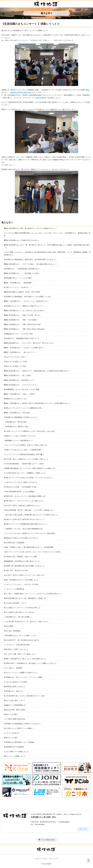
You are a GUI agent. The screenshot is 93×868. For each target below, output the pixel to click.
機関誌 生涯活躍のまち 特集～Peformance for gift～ (23, 324)
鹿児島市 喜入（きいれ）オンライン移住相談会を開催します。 (26, 496)
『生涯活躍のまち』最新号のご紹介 (17, 427)
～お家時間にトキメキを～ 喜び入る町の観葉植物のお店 (23, 529)
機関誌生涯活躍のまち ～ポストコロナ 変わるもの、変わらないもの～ (29, 343)
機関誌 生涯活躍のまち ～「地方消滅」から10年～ (22, 273)
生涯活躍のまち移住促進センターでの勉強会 (19, 742)
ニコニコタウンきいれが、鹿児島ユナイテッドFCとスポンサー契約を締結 (29, 533)
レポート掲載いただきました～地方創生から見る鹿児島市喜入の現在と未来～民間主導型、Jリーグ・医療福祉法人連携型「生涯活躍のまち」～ (47, 253)
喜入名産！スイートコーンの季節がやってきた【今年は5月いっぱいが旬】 (30, 431)
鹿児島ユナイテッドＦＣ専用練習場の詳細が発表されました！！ (26, 524)
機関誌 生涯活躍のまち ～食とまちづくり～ (20, 352)
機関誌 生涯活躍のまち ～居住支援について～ (20, 380)
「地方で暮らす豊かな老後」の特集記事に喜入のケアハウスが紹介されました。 (31, 515)
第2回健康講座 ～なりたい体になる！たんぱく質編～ (22, 389)
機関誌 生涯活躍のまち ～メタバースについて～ (21, 385)
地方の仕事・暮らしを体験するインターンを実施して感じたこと (26, 459)
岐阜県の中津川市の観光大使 (21, 92)
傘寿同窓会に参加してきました (15, 687)
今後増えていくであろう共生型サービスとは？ (20, 436)
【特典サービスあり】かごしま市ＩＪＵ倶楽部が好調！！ (24, 450)
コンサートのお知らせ (12, 733)
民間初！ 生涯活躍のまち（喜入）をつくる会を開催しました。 (26, 659)
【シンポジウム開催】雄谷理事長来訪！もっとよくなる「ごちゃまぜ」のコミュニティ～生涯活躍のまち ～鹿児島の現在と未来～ (47, 234)
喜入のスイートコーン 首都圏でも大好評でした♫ (21, 673)
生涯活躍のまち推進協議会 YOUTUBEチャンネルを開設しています (27, 297)
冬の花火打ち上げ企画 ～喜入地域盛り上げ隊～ (21, 487)
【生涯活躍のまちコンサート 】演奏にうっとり (20, 635)
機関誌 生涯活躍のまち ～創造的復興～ (18, 283)
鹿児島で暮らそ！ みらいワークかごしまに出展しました (24, 501)
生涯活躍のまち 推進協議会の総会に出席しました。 (22, 338)
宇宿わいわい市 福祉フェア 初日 (15, 366)
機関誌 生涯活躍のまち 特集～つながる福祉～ (21, 320)
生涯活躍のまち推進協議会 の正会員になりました (21, 417)
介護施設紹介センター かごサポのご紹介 (18, 334)
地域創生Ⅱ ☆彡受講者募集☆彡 (15, 705)
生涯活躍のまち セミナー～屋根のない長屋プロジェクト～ (24, 306)
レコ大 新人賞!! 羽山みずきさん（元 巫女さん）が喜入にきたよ (26, 622)
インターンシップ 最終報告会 (15, 589)
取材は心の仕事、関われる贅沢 (15, 710)
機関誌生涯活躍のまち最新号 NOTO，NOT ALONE (23, 292)
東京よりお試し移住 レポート (15, 700)
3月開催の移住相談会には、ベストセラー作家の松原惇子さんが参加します (30, 468)
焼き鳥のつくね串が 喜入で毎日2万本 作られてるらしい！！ (25, 519)
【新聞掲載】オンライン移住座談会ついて (18, 441)
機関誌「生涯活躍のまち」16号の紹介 (17, 413)
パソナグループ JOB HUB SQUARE (17, 645)
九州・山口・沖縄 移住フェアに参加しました (20, 654)
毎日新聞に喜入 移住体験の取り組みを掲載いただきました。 (25, 566)
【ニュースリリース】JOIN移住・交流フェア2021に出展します (26, 445)
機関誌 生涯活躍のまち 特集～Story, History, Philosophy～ (25, 329)
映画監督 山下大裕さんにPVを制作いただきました (21, 538)
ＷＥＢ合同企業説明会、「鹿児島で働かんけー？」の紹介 (24, 464)
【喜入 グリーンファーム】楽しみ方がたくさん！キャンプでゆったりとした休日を (32, 552)
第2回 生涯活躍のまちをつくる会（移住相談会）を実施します (25, 598)
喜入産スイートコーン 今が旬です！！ (18, 287)
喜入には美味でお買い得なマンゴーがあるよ (19, 612)
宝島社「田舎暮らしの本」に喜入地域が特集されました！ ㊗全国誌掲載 (29, 547)
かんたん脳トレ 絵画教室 (13, 668)
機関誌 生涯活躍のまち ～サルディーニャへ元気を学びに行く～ (27, 301)
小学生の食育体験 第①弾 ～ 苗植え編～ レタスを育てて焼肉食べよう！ (30, 510)
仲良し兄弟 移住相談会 (12, 631)
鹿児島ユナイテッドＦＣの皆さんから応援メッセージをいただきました (28, 478)
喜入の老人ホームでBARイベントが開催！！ (19, 728)
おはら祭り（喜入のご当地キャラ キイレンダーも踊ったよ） (25, 575)
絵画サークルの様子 (11, 714)
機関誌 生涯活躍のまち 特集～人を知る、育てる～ (22, 315)
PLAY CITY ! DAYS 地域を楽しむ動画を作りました (22, 506)
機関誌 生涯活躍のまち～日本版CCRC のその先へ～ (22, 240)
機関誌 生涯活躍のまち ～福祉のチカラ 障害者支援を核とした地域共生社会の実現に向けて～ (37, 371)
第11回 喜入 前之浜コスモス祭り (17, 570)
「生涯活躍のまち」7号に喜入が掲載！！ (18, 617)
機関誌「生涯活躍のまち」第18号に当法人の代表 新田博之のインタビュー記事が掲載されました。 (38, 403)
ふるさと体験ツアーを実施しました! (16, 752)
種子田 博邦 (41, 98)
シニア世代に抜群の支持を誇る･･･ (16, 719)
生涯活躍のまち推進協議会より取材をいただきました (22, 724)
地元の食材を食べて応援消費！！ (15, 543)
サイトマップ (54, 859)
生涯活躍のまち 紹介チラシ (14, 691)
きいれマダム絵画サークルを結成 (15, 682)
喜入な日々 (7, 222)
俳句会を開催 (8, 626)
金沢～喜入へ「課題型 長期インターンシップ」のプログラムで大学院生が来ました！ (33, 594)
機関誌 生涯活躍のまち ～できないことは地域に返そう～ (25, 348)
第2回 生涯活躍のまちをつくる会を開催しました (21, 580)
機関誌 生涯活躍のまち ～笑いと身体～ (18, 375)
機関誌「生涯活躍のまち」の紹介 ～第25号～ (20, 394)
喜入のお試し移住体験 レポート (16, 603)
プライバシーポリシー (42, 859)
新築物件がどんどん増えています (15, 399)
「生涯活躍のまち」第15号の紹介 (15, 422)
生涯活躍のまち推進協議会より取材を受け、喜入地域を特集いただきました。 (31, 259)
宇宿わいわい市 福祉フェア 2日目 (15, 362)
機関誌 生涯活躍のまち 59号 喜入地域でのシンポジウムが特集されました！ (30, 228)
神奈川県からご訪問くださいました (16, 649)
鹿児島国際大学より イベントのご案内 (18, 278)
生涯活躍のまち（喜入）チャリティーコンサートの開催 (23, 677)
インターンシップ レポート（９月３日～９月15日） (22, 584)
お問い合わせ (83, 829)
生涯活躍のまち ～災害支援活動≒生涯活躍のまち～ (22, 269)
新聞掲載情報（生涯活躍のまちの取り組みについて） (22, 561)
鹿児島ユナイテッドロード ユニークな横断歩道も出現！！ (24, 408)
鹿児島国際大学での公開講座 (14, 747)
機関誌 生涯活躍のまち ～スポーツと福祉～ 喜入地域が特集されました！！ (31, 264)
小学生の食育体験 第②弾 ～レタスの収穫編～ (20, 492)
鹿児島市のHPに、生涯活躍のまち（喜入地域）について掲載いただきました (30, 663)
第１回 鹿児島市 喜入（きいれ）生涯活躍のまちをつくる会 (24, 696)
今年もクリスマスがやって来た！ (15, 357)
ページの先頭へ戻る (48, 840)
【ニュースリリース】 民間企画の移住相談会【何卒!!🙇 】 (24, 454)
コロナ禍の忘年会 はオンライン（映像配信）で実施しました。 (26, 473)
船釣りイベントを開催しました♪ (15, 756)
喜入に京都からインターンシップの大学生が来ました (22, 608)
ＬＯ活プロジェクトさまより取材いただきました (21, 482)
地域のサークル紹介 (11, 738)
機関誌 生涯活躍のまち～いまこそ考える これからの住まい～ (25, 311)
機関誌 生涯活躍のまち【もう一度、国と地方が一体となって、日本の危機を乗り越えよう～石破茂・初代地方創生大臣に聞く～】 (47, 246)
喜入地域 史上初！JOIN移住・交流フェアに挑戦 (20, 557)
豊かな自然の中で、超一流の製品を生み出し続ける (21, 640)
